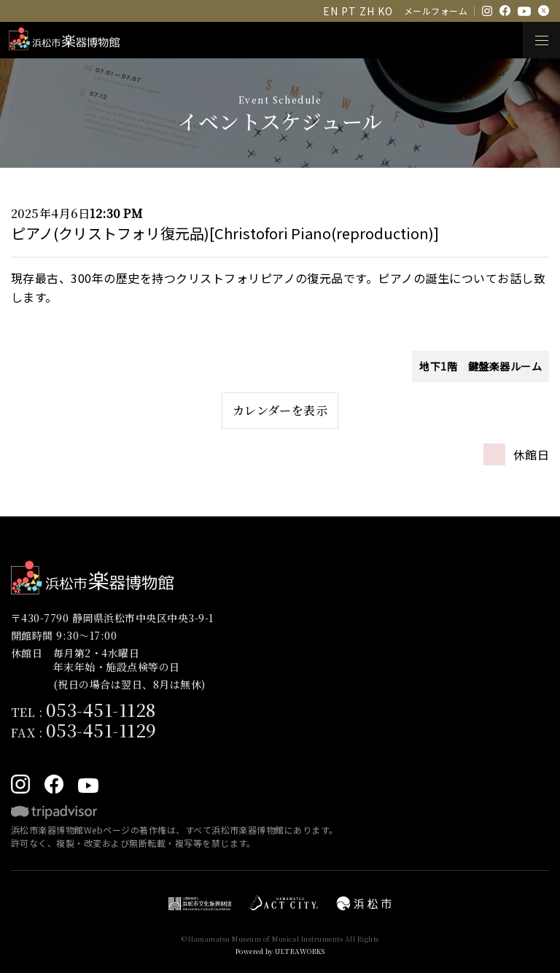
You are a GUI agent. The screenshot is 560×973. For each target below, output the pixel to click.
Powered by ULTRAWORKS (280, 951)
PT (349, 11)
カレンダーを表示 (280, 410)
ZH (367, 11)
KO (385, 11)
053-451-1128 (101, 709)
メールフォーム (436, 11)
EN (330, 11)
